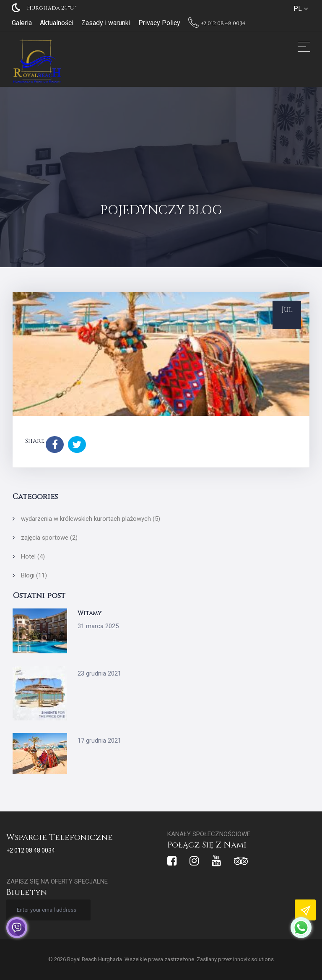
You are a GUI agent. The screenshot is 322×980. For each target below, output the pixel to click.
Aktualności (57, 23)
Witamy (90, 613)
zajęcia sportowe (49, 538)
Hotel (33, 556)
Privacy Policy (159, 23)
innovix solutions (253, 959)
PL (298, 9)
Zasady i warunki (106, 23)
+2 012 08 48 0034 (217, 23)
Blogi (34, 575)
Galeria (22, 23)
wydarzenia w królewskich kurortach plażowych (91, 519)
